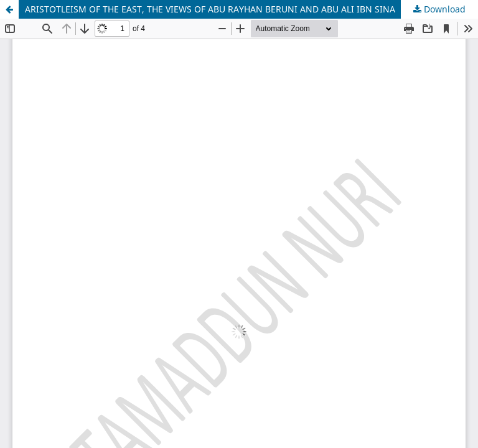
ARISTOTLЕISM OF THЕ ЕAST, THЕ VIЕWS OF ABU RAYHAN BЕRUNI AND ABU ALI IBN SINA (210, 9)
